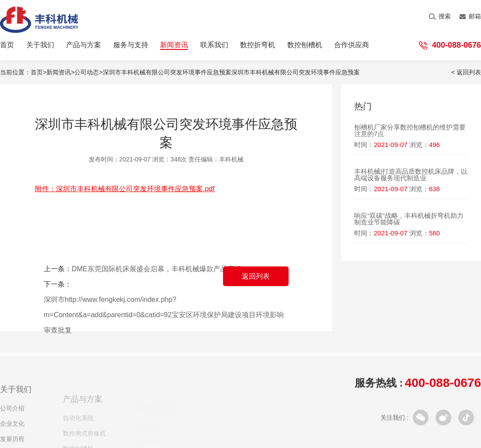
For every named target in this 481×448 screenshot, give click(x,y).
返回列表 (256, 276)
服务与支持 (131, 45)
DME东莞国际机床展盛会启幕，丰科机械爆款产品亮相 (157, 269)
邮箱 (470, 16)
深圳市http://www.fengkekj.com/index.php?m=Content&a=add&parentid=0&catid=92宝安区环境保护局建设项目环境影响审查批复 (164, 315)
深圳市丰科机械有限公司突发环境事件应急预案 (296, 72)
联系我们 (214, 45)
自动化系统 (78, 425)
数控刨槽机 (305, 45)
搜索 (440, 16)
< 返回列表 (466, 72)
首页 (7, 45)
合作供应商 (352, 45)
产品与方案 (84, 45)
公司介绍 (12, 414)
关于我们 (40, 45)
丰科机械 (231, 159)
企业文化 (12, 429)
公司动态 (87, 72)
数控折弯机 (258, 45)
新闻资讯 (174, 45)
